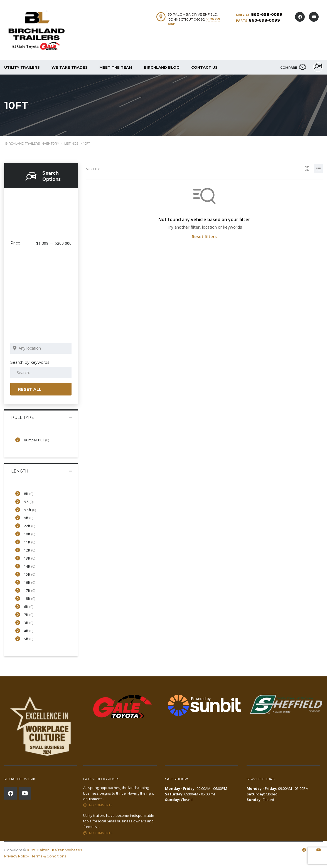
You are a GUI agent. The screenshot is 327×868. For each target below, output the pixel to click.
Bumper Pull (36, 440)
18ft (29, 599)
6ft (29, 607)
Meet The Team (116, 67)
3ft (29, 623)
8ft (29, 494)
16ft (29, 582)
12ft (29, 550)
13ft (29, 558)
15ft (29, 574)
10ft (29, 534)
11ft (29, 542)
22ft (29, 526)
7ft (29, 615)
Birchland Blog (162, 67)
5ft (29, 639)
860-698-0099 (267, 14)
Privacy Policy (17, 856)
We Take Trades (70, 67)
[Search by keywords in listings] (41, 373)
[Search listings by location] (41, 348)
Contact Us (204, 67)
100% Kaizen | (40, 850)
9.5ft (30, 510)
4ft (29, 631)
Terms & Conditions (49, 856)
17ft (29, 590)
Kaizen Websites (67, 850)
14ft (29, 566)
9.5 (29, 502)
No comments (98, 805)
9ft (29, 518)
